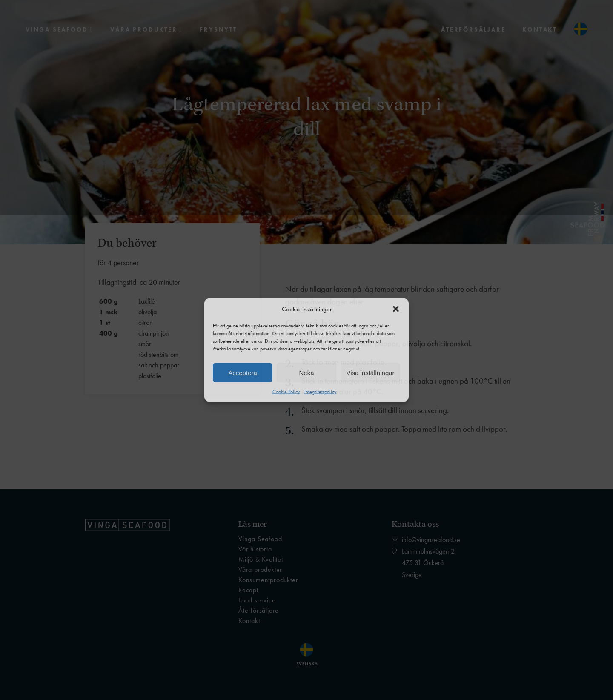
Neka (306, 372)
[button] (396, 309)
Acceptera (243, 372)
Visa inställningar (370, 372)
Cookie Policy (286, 392)
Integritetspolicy (321, 392)
